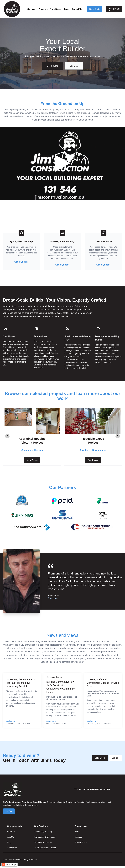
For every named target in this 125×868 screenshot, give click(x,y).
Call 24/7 (74, 66)
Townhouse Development (45, 837)
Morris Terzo (11, 721)
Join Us (10, 837)
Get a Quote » (21, 262)
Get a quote (52, 66)
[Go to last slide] (7, 436)
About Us (11, 832)
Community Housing (54, 677)
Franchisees (55, 9)
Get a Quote (95, 9)
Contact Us (77, 9)
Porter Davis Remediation (45, 848)
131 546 (114, 9)
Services (31, 9)
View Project (32, 460)
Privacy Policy (81, 842)
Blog (66, 9)
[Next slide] (118, 436)
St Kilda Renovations (43, 842)
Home (77, 832)
